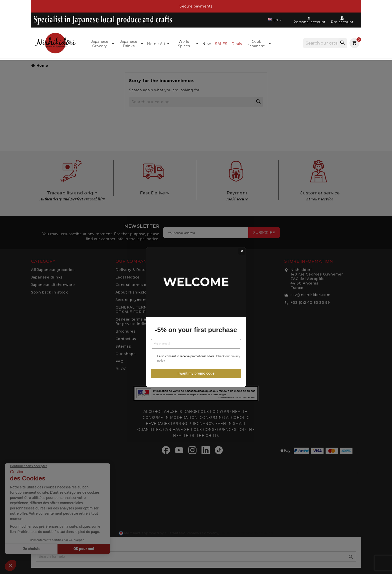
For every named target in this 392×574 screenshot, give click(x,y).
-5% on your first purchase (196, 300)
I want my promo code (196, 343)
